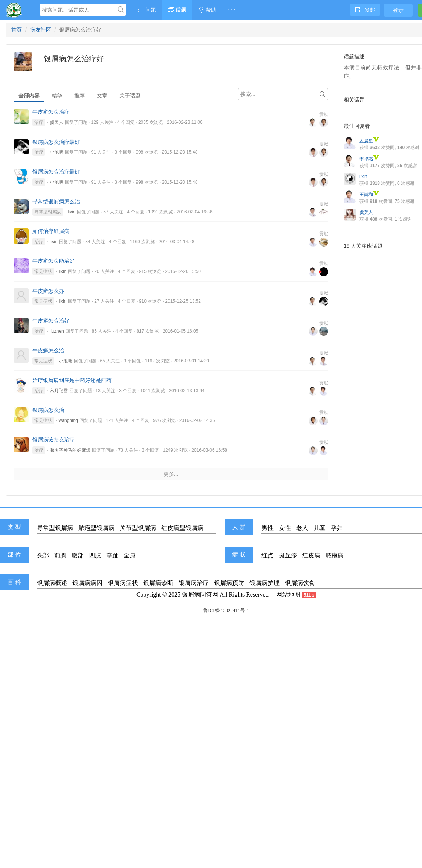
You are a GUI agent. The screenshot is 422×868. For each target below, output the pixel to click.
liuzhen (57, 331)
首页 (17, 30)
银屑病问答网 (200, 595)
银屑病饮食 (300, 583)
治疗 (39, 122)
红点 (268, 555)
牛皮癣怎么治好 (51, 321)
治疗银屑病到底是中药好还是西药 (72, 380)
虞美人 (57, 122)
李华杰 (369, 159)
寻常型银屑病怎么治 (56, 201)
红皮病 (311, 555)
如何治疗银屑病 (51, 231)
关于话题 (130, 96)
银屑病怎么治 (48, 410)
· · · (232, 10)
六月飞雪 (59, 391)
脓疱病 (335, 555)
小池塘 (57, 152)
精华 (57, 96)
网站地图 (288, 595)
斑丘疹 (288, 555)
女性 (285, 528)
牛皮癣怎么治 (48, 350)
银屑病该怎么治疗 (54, 440)
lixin (72, 212)
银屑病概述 (52, 583)
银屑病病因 (87, 583)
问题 (147, 10)
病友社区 (41, 30)
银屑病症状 (123, 583)
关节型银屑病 (138, 528)
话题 (177, 10)
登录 (398, 10)
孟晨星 (369, 141)
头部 (43, 555)
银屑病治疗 (194, 583)
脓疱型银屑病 (96, 528)
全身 (130, 555)
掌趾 (112, 555)
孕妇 (337, 528)
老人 (302, 528)
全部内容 (29, 96)
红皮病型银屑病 (182, 528)
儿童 (320, 528)
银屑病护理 (265, 583)
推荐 (80, 96)
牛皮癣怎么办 (48, 291)
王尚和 (369, 195)
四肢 (95, 555)
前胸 (60, 555)
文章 (102, 96)
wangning (68, 420)
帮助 (207, 10)
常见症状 (43, 271)
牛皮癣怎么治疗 (51, 112)
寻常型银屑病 (48, 212)
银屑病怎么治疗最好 (56, 142)
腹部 (78, 555)
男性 (268, 528)
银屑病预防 (229, 583)
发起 (365, 10)
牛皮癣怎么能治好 (54, 261)
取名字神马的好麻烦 (70, 450)
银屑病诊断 (158, 583)
